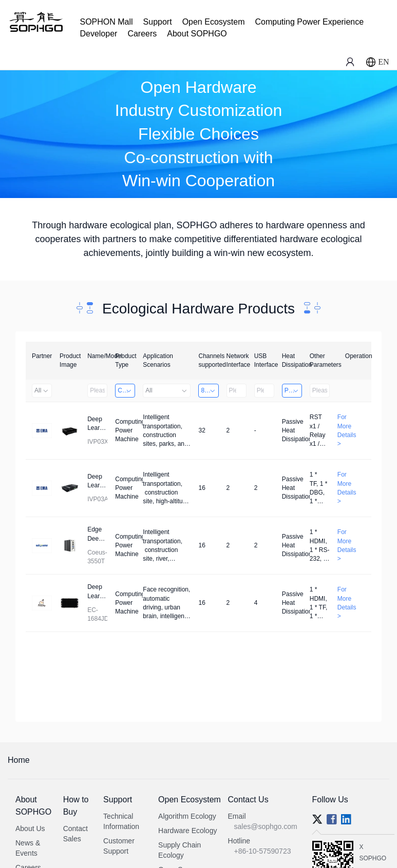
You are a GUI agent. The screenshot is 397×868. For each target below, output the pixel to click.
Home (19, 760)
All (42, 390)
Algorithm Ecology (187, 816)
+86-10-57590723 (263, 851)
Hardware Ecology (187, 831)
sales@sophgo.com (266, 826)
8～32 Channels (210, 390)
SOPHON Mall (106, 22)
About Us (30, 828)
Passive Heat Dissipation (293, 390)
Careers (142, 34)
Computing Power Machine (126, 390)
